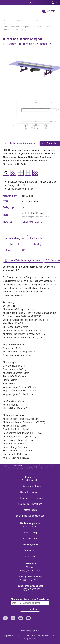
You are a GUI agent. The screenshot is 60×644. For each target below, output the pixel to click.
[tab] (15, 238)
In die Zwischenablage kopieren (25, 260)
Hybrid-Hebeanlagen (30, 492)
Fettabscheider (30, 510)
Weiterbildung (30, 532)
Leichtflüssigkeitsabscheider (30, 516)
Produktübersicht (30, 480)
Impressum (30, 556)
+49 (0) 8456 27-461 (30, 580)
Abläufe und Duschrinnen (30, 504)
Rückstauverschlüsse (30, 486)
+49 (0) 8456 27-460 (30, 570)
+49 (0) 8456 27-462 (30, 589)
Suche (12, 3)
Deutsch (54, 3)
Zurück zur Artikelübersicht (23, 143)
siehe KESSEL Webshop (33, 222)
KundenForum (30, 538)
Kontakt (30, 3)
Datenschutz (30, 550)
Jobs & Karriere (30, 527)
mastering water (30, 544)
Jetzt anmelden (30, 609)
